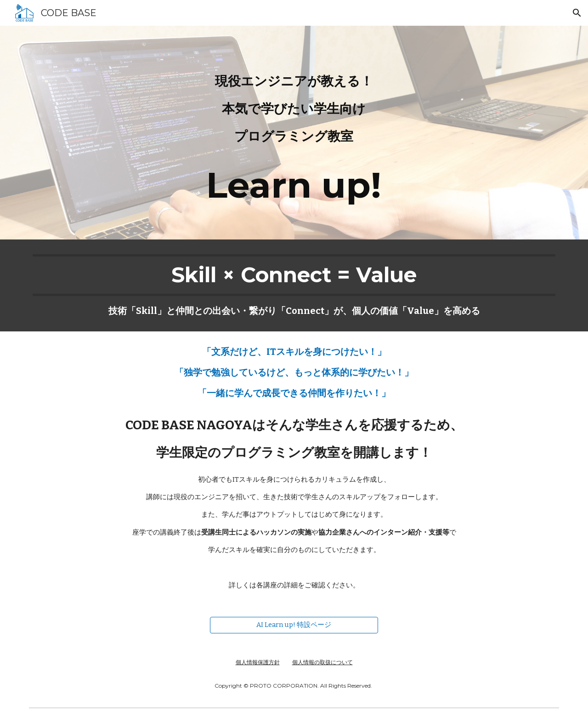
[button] (577, 13)
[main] (294, 133)
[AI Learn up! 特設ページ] (294, 625)
